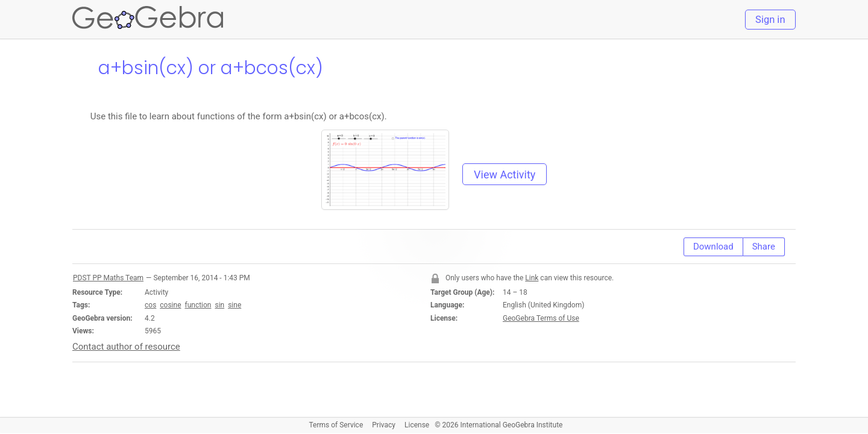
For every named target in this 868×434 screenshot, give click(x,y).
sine (234, 305)
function (198, 305)
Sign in (770, 20)
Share (764, 247)
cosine (170, 305)
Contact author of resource (126, 347)
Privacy (384, 425)
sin (219, 305)
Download (713, 247)
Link (532, 278)
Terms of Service (336, 425)
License (417, 425)
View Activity (505, 175)
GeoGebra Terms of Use (541, 318)
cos (150, 305)
